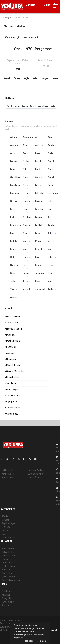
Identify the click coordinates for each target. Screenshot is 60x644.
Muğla (13, 249)
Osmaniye (28, 257)
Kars (50, 217)
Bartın (51, 153)
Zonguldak (40, 289)
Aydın (26, 153)
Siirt (25, 265)
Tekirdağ (39, 273)
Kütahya (52, 233)
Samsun (14, 265)
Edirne (38, 185)
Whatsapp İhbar (36, 474)
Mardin (39, 241)
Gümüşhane (29, 201)
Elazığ (51, 185)
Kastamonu (16, 225)
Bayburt (27, 161)
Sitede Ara (7, 591)
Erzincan (14, 193)
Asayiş (5, 530)
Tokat (50, 273)
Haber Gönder (35, 477)
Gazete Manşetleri (15, 371)
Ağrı (50, 137)
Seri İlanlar (11, 383)
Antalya (39, 145)
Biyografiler (11, 402)
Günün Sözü (12, 414)
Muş (25, 249)
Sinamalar (11, 359)
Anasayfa (7, 17)
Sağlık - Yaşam (9, 523)
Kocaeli (26, 233)
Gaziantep (53, 193)
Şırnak (26, 273)
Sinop (38, 265)
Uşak (38, 281)
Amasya (27, 145)
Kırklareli (52, 289)
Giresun (14, 201)
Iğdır (12, 209)
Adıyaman (28, 137)
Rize (37, 257)
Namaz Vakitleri (21, 17)
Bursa (51, 169)
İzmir (50, 209)
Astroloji (10, 353)
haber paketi (6, 633)
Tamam (41, 641)
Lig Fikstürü (7, 563)
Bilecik (38, 161)
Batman (14, 161)
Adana (14, 137)
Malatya (14, 241)
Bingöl (51, 161)
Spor (4, 534)
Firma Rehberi (13, 377)
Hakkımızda (7, 470)
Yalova (14, 289)
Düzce (26, 185)
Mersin (51, 241)
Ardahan (52, 145)
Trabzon (14, 281)
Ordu (13, 257)
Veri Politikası (8, 477)
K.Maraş (14, 217)
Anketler (6, 595)
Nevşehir (39, 249)
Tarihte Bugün (13, 408)
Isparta (26, 209)
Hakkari (39, 201)
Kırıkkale (39, 225)
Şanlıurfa (15, 273)
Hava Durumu (12, 317)
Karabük (27, 217)
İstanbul (39, 209)
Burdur (39, 169)
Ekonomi (6, 527)
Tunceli (26, 281)
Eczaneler (11, 347)
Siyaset (5, 520)
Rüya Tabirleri (12, 365)
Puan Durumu (13, 341)
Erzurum (27, 193)
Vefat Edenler (12, 396)
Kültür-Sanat (8, 538)
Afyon (38, 137)
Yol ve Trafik (12, 323)
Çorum (39, 177)
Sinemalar (7, 570)
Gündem (31, 5)
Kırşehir (51, 225)
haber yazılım (7, 637)
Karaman (40, 217)
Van (50, 281)
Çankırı (26, 177)
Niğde (50, 249)
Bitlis (13, 169)
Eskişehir (40, 193)
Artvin (13, 153)
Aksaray (14, 145)
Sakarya (52, 257)
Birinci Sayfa (12, 389)
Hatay (51, 201)
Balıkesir (39, 153)
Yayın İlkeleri (8, 474)
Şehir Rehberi (8, 577)
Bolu (25, 169)
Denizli (51, 177)
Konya (38, 233)
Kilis (12, 233)
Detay (29, 641)
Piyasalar (10, 335)
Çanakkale (15, 177)
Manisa (26, 241)
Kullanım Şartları (36, 470)
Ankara (14, 297)
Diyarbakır (15, 185)
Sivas (50, 265)
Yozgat (26, 289)
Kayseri (26, 225)
